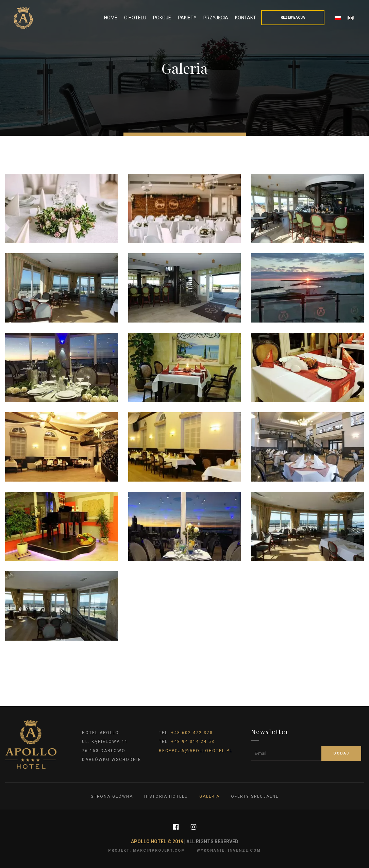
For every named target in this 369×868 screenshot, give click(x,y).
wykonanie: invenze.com (229, 850)
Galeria (209, 796)
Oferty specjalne (256, 796)
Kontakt (246, 18)
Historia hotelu (165, 796)
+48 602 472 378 (192, 733)
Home (111, 18)
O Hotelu (135, 18)
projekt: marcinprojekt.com (147, 850)
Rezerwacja (293, 18)
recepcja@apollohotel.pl (196, 751)
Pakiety (187, 18)
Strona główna (111, 796)
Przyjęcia (216, 18)
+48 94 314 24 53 (193, 742)
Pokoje (162, 18)
